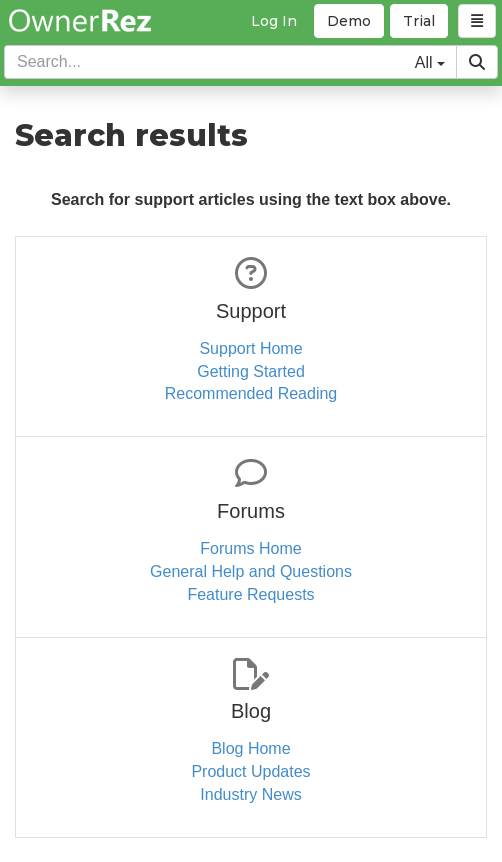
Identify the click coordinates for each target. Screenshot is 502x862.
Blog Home (250, 748)
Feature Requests (250, 594)
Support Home (250, 348)
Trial (419, 21)
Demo (349, 21)
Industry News (250, 794)
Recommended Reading (251, 393)
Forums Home (250, 548)
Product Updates (250, 771)
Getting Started (251, 371)
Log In (274, 21)
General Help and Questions (251, 571)
